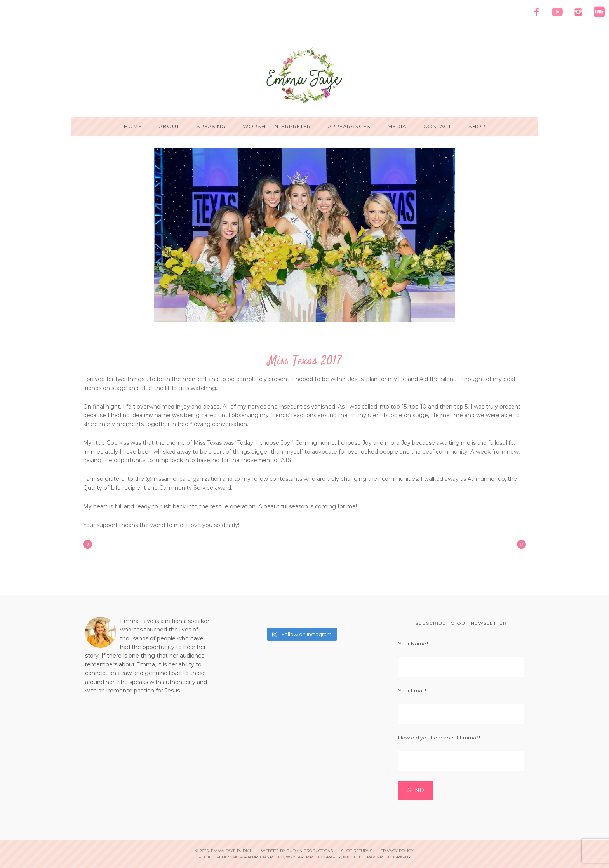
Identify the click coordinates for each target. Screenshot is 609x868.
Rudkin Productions (310, 851)
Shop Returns (357, 851)
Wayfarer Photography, (314, 857)
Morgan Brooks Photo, (258, 857)
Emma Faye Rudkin (304, 76)
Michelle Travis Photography (377, 857)
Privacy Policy (397, 851)
